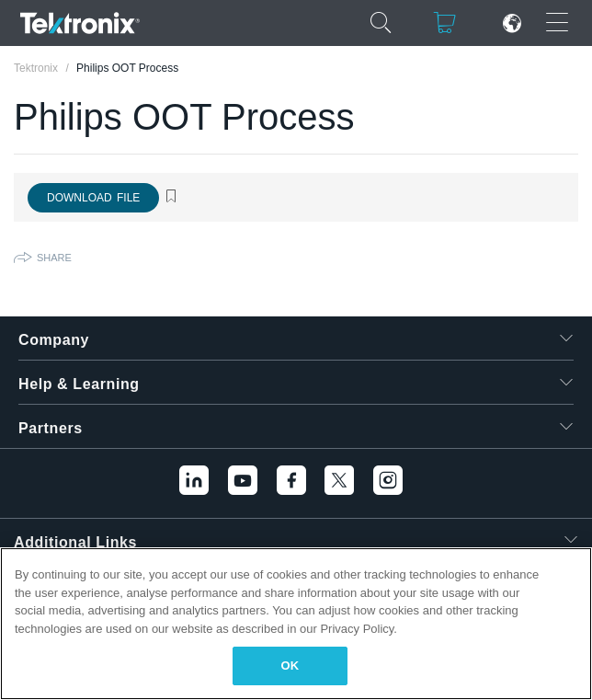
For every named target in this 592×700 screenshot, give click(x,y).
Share (54, 258)
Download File (93, 198)
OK (290, 666)
